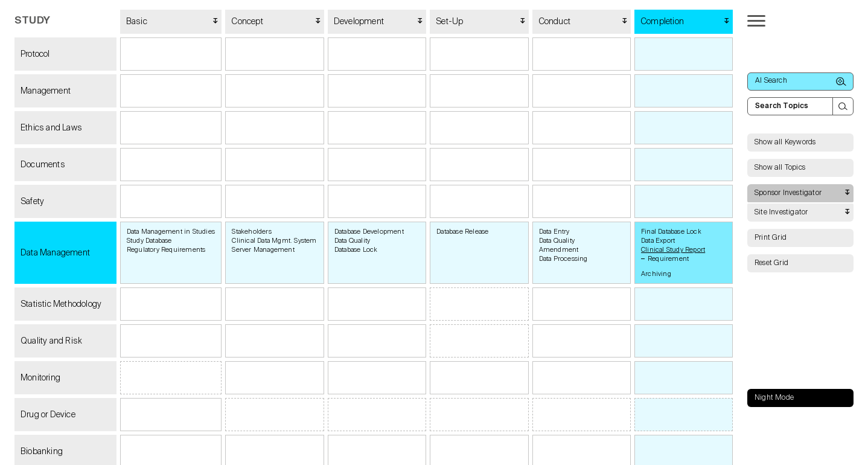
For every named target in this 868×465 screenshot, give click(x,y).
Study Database (149, 241)
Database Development (369, 232)
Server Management (263, 250)
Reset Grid (771, 263)
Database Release (462, 232)
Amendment (559, 250)
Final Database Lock (671, 232)
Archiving (656, 274)
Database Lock (356, 250)
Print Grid (771, 238)
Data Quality (352, 241)
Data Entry (554, 232)
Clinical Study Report (673, 250)
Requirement (668, 259)
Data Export (658, 241)
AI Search (801, 82)
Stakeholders (251, 232)
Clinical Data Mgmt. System (274, 241)
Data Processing (563, 259)
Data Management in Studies (171, 232)
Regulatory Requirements (166, 250)
